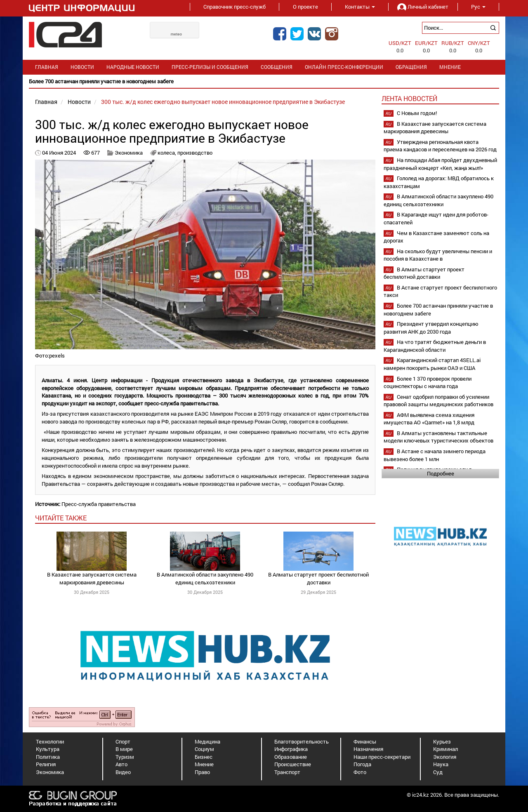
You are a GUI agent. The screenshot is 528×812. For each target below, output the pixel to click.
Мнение (450, 67)
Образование (291, 757)
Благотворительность (302, 741)
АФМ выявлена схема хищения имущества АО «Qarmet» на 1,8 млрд (429, 419)
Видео (123, 772)
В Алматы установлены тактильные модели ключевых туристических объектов (438, 437)
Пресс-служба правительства (99, 504)
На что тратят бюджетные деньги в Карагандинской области (435, 346)
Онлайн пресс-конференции (344, 67)
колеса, (167, 153)
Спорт (123, 741)
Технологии (50, 741)
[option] (264, 81)
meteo (177, 34)
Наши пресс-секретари (382, 757)
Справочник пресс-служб (235, 7)
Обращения (411, 67)
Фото (360, 772)
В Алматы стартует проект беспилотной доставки (318, 578)
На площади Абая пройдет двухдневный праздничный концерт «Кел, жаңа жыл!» (440, 164)
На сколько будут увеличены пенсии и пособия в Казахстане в (438, 255)
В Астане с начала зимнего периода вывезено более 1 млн (435, 455)
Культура (48, 749)
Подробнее (441, 473)
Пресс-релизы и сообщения (210, 67)
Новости (82, 67)
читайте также (61, 518)
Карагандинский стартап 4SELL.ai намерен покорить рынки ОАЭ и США (432, 364)
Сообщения (277, 67)
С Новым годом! (417, 113)
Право (202, 772)
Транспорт (287, 772)
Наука (441, 764)
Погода (362, 764)
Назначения (368, 749)
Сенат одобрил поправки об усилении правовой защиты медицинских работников (438, 401)
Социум (204, 749)
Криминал (445, 749)
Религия (46, 764)
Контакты (360, 7)
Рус (478, 7)
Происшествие (293, 764)
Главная (47, 67)
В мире (124, 749)
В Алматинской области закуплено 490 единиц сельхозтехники (205, 578)
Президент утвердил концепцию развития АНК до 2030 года (431, 328)
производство (195, 153)
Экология (445, 757)
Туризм (125, 757)
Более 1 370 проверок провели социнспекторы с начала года (428, 382)
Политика (48, 757)
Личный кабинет (423, 7)
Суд (438, 772)
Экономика (129, 153)
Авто (121, 764)
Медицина (207, 741)
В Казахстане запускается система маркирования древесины (92, 578)
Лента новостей (409, 98)
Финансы (365, 741)
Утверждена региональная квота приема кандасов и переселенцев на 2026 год (440, 146)
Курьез (442, 741)
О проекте (305, 7)
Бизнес (204, 757)
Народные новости (133, 67)
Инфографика (291, 749)
